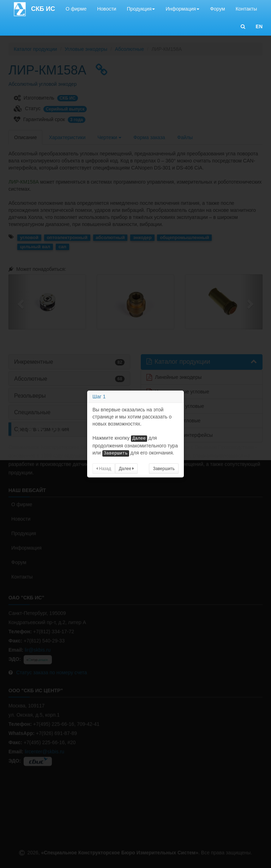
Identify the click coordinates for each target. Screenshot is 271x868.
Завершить (164, 469)
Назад (104, 469)
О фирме (76, 9)
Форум (218, 9)
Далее (126, 469)
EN (259, 26)
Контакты (246, 9)
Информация (182, 9)
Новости (107, 9)
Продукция (141, 9)
